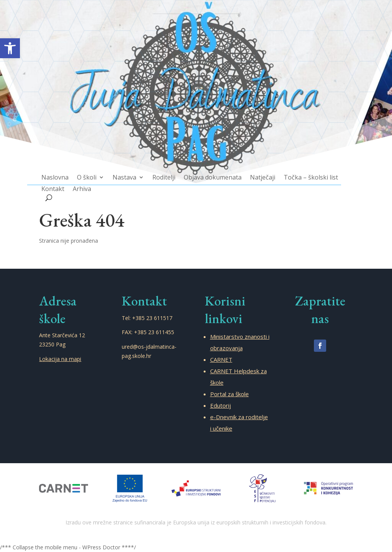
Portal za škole (229, 394)
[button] (10, 48)
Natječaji (257, 171)
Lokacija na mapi (60, 359)
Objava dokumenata (212, 171)
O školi (96, 171)
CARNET (221, 359)
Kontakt (64, 182)
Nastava (130, 171)
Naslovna (66, 171)
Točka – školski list (302, 171)
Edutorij (220, 405)
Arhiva (91, 182)
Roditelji (166, 171)
